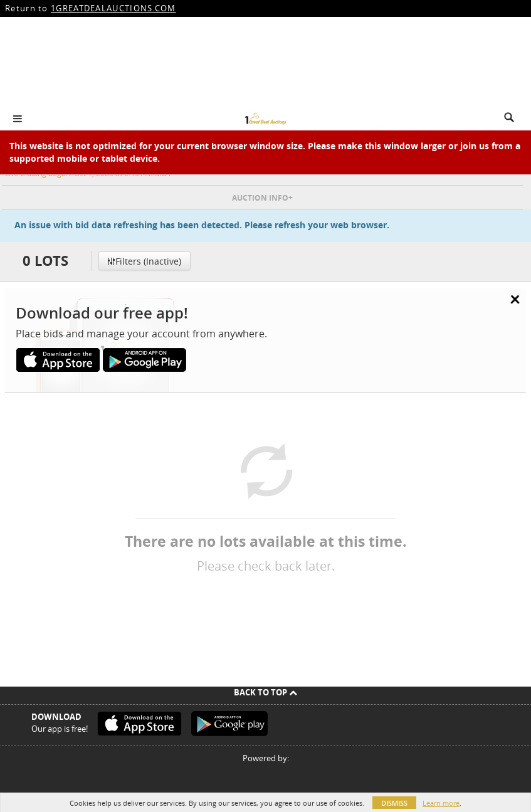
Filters (144, 261)
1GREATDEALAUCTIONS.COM (113, 8)
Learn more (441, 803)
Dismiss (394, 803)
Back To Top (265, 692)
